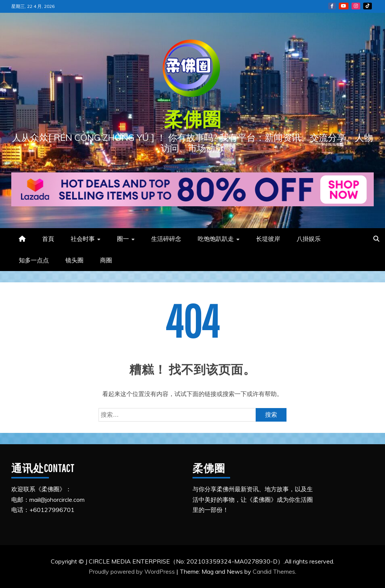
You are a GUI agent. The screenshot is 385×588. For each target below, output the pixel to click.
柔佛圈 (193, 119)
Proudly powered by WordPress (133, 571)
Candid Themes (274, 571)
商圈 (106, 260)
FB (332, 6)
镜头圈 (74, 260)
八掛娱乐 (309, 239)
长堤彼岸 (268, 239)
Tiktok (368, 6)
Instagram (356, 6)
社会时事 (83, 239)
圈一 (123, 239)
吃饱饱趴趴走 (216, 239)
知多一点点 (34, 260)
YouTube (344, 6)
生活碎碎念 (166, 239)
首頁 (48, 239)
